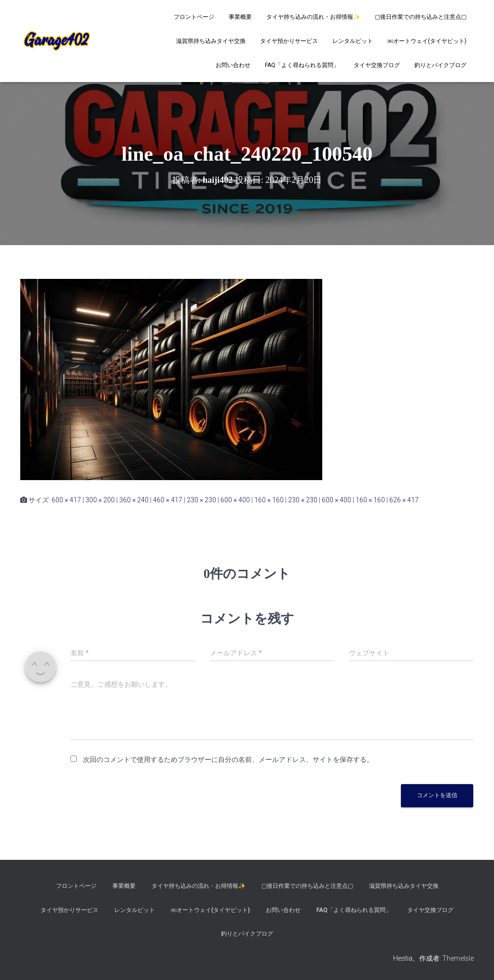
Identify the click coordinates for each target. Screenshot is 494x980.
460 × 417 (168, 500)
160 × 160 (269, 500)
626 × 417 (404, 500)
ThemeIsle (458, 958)
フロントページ (194, 17)
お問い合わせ (233, 65)
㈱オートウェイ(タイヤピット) (427, 41)
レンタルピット (353, 41)
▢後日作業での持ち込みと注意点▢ (421, 17)
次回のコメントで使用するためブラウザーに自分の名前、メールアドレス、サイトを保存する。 (228, 759)
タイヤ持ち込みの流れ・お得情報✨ (313, 17)
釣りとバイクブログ (440, 65)
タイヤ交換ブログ (377, 65)
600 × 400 (235, 500)
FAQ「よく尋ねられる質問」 (302, 65)
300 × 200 (100, 500)
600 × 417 (66, 500)
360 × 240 (134, 500)
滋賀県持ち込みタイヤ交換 (211, 41)
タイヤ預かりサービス (289, 41)
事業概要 (240, 17)
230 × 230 (201, 500)
